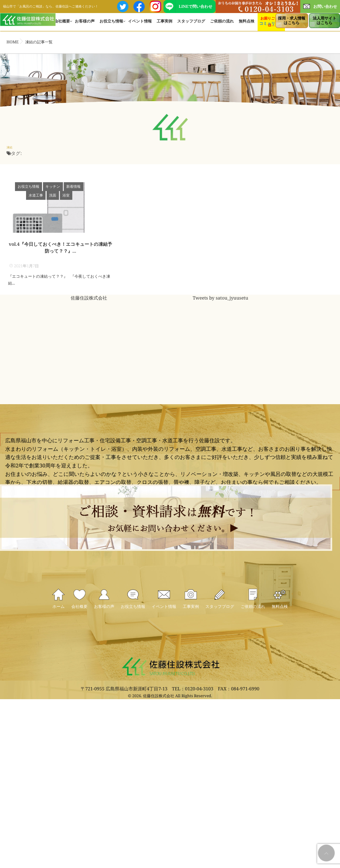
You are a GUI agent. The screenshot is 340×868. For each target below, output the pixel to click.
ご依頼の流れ (222, 25)
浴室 (61, 195)
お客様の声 (85, 25)
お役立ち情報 (111, 25)
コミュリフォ (271, 27)
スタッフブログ (191, 25)
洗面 (105, 187)
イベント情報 (140, 25)
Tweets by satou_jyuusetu (220, 312)
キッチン (47, 187)
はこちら (292, 20)
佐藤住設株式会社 (89, 312)
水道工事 (88, 187)
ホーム (40, 639)
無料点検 (247, 25)
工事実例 (164, 25)
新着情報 (68, 187)
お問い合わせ (320, 6)
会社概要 (62, 25)
